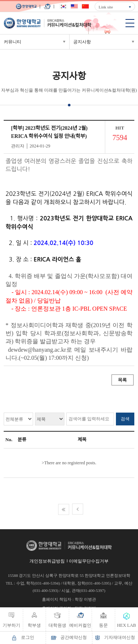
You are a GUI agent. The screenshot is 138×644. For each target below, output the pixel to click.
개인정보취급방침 (47, 561)
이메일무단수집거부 (89, 561)
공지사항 (82, 42)
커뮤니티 (13, 42)
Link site (106, 7)
